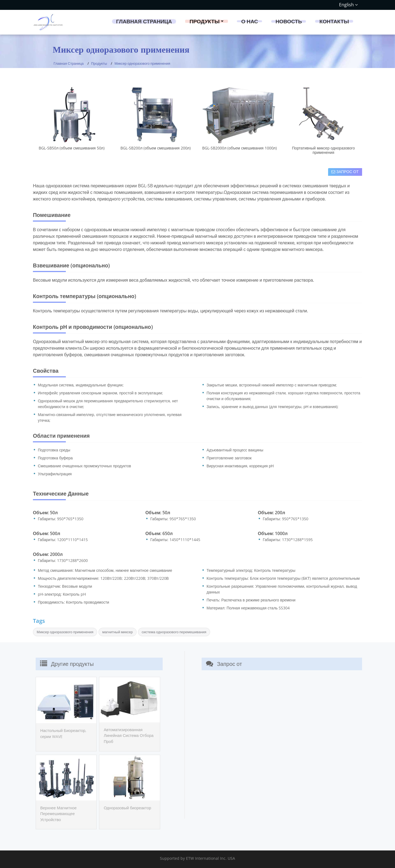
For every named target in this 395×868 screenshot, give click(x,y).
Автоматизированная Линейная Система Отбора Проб (129, 736)
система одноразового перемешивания (174, 632)
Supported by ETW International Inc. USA (198, 858)
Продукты (99, 63)
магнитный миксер (118, 632)
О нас (249, 21)
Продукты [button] (205, 21)
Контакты (334, 21)
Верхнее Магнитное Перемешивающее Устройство (59, 814)
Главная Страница (144, 21)
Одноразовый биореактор (127, 808)
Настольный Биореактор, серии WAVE (63, 733)
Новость (289, 21)
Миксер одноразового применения (65, 632)
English (348, 5)
